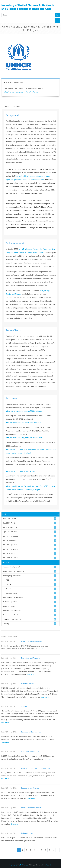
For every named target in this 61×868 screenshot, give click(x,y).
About (6, 107)
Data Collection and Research (32, 641)
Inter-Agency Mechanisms (41, 768)
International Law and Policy (32, 732)
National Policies (27, 684)
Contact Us (48, 865)
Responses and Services (30, 788)
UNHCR (24, 768)
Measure (16, 107)
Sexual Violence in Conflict (31, 808)
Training (24, 706)
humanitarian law (37, 180)
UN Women (23, 865)
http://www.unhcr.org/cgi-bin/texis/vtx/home (21, 92)
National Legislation (29, 833)
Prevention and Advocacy (31, 658)
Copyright (13, 865)
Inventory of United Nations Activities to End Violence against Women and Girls (28, 7)
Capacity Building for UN (30, 751)
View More (42, 649)
